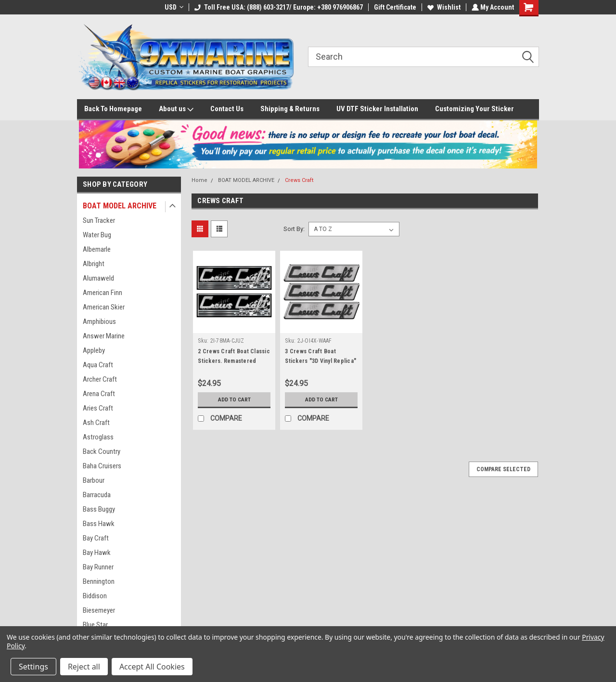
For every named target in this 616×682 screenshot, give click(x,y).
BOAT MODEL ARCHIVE (120, 206)
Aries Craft (98, 408)
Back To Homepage (113, 109)
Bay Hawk (97, 553)
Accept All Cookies (152, 667)
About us (176, 109)
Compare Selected (503, 469)
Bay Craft (96, 538)
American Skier (104, 307)
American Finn (103, 293)
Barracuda (97, 495)
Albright (94, 264)
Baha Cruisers (102, 466)
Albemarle (97, 249)
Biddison (95, 596)
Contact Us (227, 109)
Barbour (94, 480)
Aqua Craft (98, 365)
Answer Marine (104, 336)
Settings (33, 667)
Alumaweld (98, 278)
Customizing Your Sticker (475, 109)
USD (173, 7)
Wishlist (443, 7)
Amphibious (99, 322)
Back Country (102, 451)
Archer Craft (100, 379)
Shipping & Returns (290, 109)
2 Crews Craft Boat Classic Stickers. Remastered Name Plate (234, 361)
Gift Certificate (394, 7)
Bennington (99, 581)
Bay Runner (98, 567)
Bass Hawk (99, 524)
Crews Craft (299, 180)
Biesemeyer (99, 610)
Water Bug (97, 235)
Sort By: (294, 229)
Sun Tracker (99, 220)
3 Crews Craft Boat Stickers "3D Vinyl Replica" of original (321, 361)
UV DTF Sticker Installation (377, 109)
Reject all (84, 667)
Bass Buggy (99, 509)
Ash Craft (96, 423)
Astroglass (98, 437)
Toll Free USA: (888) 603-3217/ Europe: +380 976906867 (278, 7)
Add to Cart (234, 399)
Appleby (94, 350)
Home (199, 180)
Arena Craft (99, 394)
